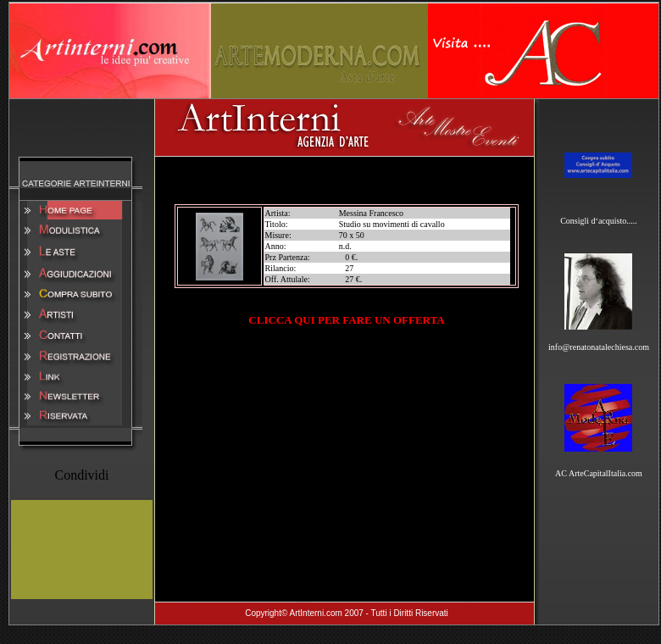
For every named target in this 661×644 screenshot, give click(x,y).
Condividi (81, 475)
